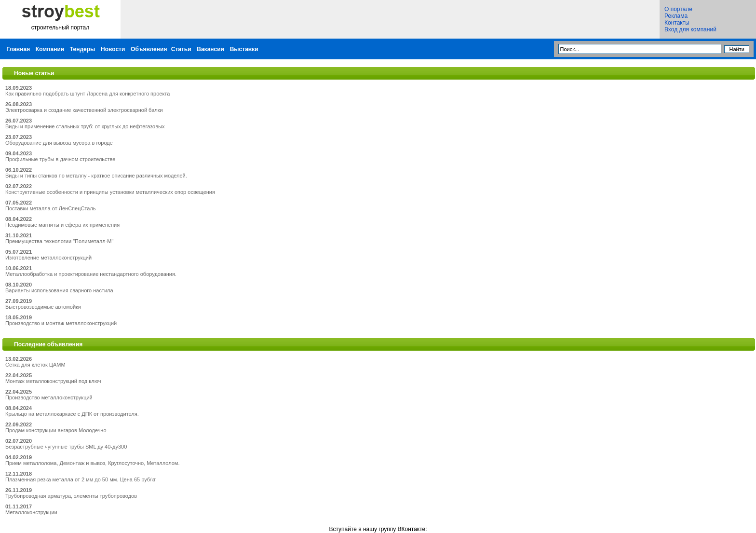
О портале (678, 9)
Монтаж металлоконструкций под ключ (53, 381)
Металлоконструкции (31, 512)
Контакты (677, 23)
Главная (18, 49)
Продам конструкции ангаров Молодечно (56, 430)
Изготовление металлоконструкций (48, 258)
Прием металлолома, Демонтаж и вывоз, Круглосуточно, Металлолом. (92, 463)
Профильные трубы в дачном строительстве (60, 159)
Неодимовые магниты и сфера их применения (62, 225)
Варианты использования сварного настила (59, 290)
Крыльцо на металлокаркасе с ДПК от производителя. (72, 414)
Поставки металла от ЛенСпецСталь (51, 208)
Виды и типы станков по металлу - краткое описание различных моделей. (96, 176)
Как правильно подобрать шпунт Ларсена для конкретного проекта (88, 94)
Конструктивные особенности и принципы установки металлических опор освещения (110, 192)
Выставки (244, 49)
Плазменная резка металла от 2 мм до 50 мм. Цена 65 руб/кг (81, 479)
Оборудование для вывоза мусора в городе (59, 143)
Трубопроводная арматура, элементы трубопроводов (71, 496)
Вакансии (210, 49)
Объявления (149, 49)
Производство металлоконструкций (49, 397)
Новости (113, 49)
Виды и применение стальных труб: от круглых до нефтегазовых (85, 126)
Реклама (676, 16)
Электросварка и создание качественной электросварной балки (84, 110)
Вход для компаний (690, 29)
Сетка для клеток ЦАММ (35, 365)
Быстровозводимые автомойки (43, 307)
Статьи (181, 49)
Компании (50, 49)
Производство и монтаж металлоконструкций (61, 323)
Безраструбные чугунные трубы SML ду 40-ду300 (66, 447)
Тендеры (83, 49)
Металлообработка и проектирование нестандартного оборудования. (91, 274)
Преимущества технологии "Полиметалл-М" (59, 241)
